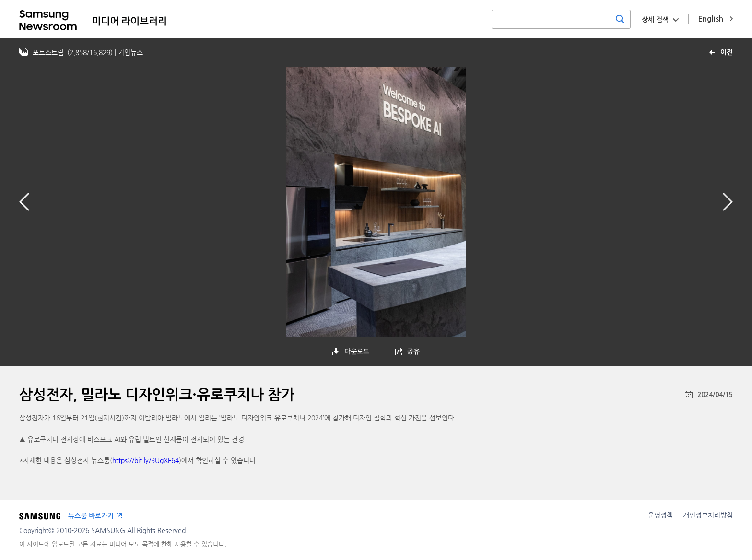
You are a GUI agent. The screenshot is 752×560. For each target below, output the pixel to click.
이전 (727, 52)
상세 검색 (655, 20)
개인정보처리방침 (708, 515)
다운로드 (357, 351)
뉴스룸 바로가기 (91, 516)
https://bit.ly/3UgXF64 (146, 460)
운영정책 (660, 515)
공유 (413, 351)
